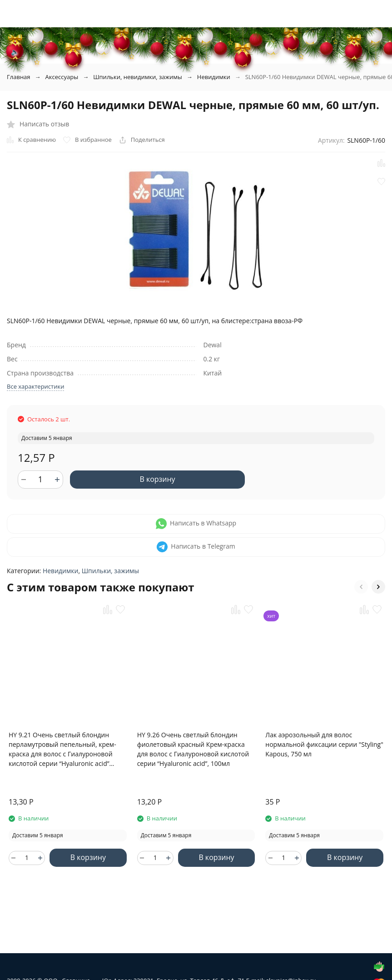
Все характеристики (35, 386)
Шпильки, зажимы (110, 571)
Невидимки (214, 77)
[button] (361, 587)
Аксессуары (62, 77)
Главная (19, 77)
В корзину (157, 479)
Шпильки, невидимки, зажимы (138, 77)
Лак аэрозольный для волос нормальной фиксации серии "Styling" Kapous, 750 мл (324, 744)
